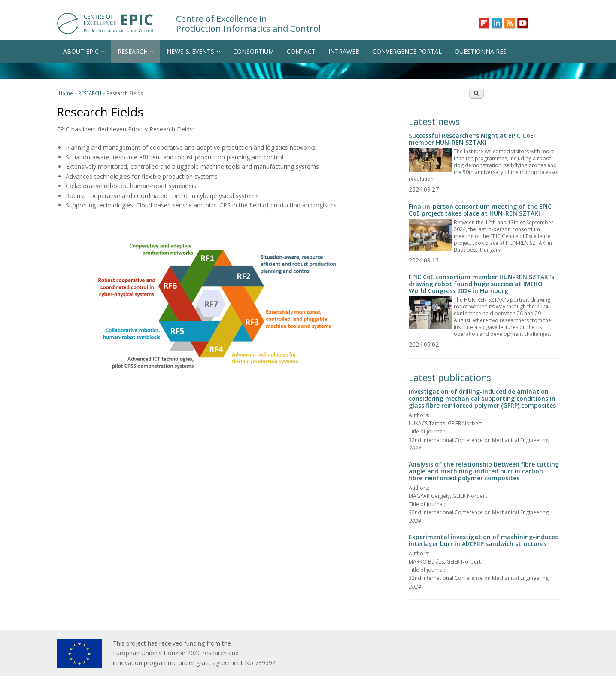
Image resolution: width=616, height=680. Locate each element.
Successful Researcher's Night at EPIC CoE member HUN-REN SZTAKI (471, 139)
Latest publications (450, 378)
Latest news (434, 122)
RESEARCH (136, 51)
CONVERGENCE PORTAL (407, 51)
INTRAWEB (344, 51)
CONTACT (301, 51)
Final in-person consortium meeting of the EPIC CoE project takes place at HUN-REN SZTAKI (480, 210)
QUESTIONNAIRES (481, 51)
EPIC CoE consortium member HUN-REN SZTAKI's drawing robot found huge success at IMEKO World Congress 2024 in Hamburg (481, 284)
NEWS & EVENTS (193, 51)
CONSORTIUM (253, 51)
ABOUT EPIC (84, 51)
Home (66, 93)
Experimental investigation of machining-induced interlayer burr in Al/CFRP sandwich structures (484, 540)
